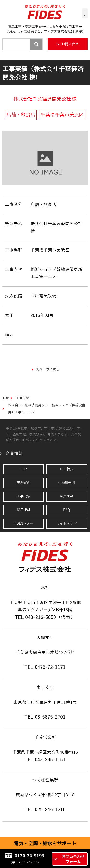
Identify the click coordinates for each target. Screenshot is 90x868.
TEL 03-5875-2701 (45, 717)
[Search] (36, 44)
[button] (85, 13)
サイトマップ (67, 524)
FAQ (66, 510)
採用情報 (24, 510)
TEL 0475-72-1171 (45, 667)
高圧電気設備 (43, 296)
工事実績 (24, 496)
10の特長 (66, 469)
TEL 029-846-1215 (45, 810)
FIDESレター (23, 524)
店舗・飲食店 (43, 204)
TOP (24, 469)
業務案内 (24, 483)
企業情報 (66, 496)
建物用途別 (66, 483)
